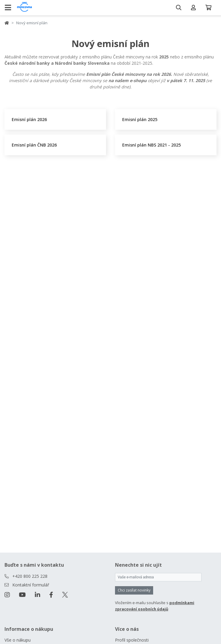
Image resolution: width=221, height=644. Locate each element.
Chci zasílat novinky (134, 590)
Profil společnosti (132, 640)
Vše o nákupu (18, 640)
